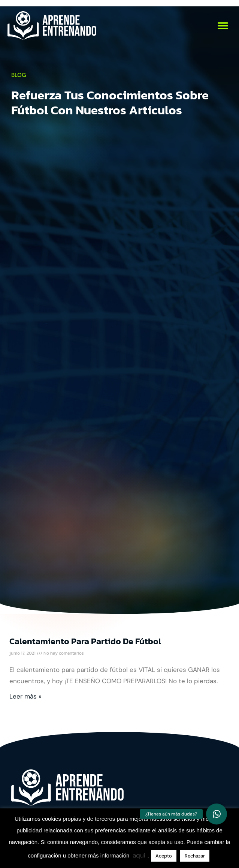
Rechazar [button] (195, 856)
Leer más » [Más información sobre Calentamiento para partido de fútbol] (25, 696)
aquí (139, 855)
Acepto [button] (164, 856)
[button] (223, 26)
